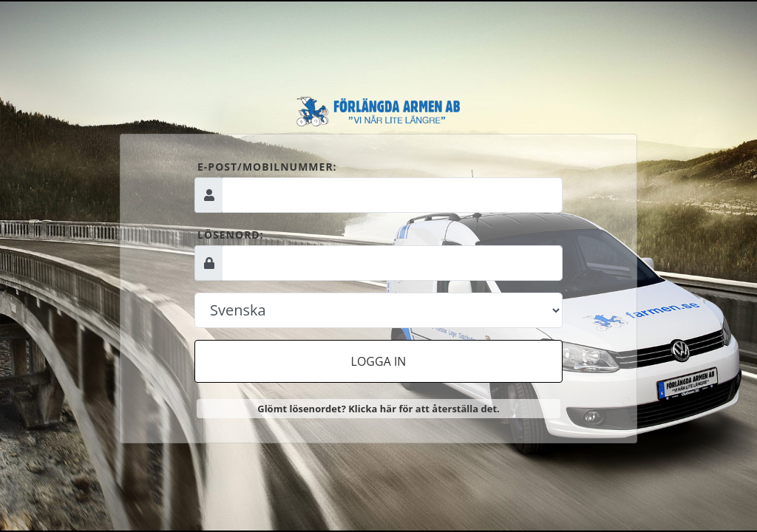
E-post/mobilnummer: (267, 167)
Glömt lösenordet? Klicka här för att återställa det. (378, 409)
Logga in (379, 361)
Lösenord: (231, 235)
